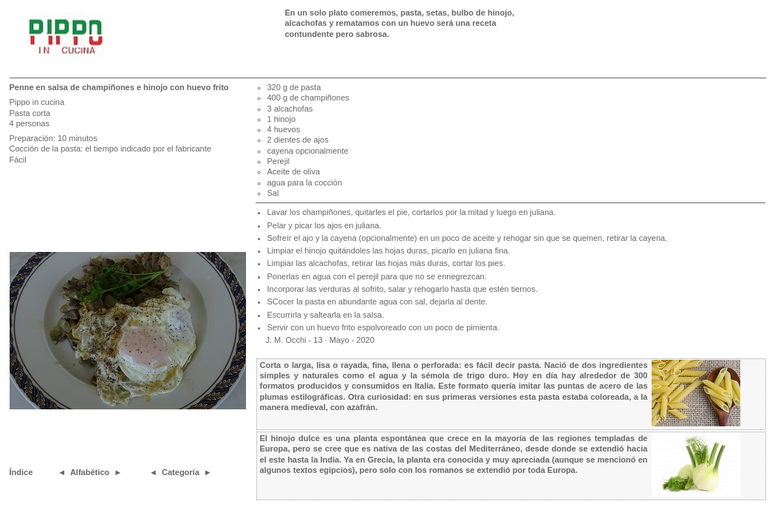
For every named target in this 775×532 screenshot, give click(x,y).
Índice (21, 472)
